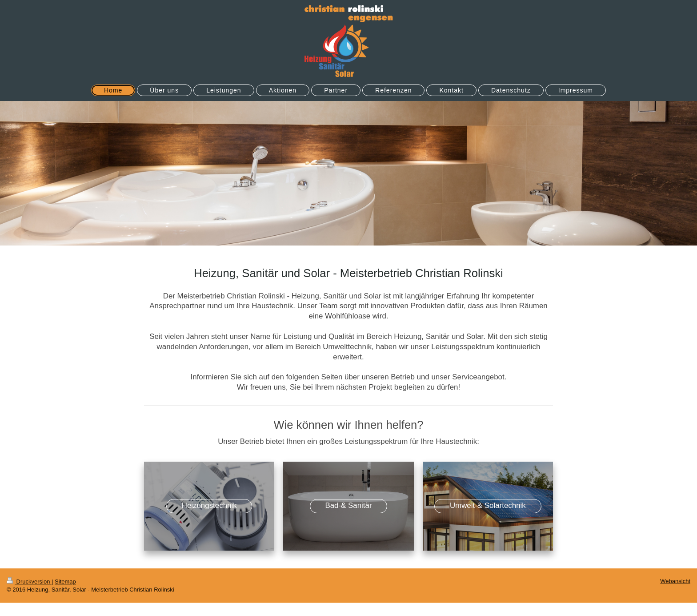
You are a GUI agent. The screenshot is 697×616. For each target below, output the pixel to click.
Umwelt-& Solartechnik (488, 505)
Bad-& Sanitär (348, 505)
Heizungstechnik (209, 505)
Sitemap (65, 582)
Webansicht (675, 581)
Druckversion (29, 582)
